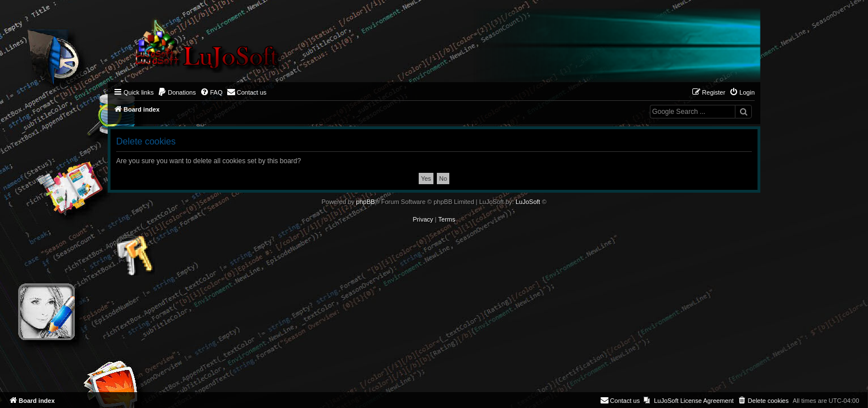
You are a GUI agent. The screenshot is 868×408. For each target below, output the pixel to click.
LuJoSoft (528, 202)
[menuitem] (177, 92)
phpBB (366, 202)
